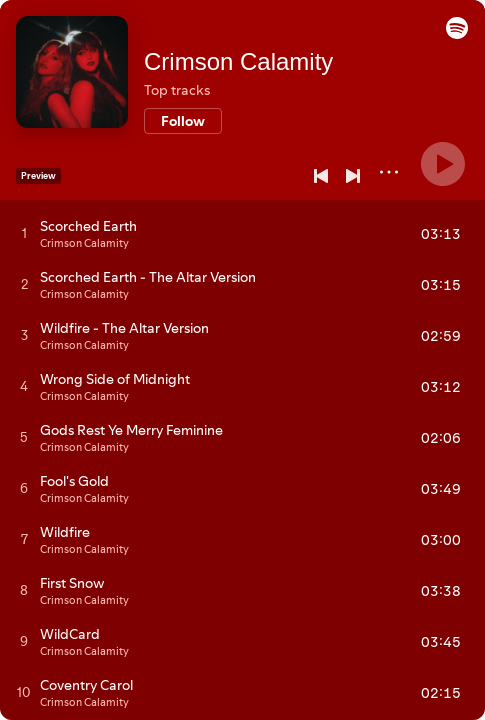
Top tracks (177, 90)
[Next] (353, 176)
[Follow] (183, 121)
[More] (389, 172)
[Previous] (321, 176)
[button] (457, 34)
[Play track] (24, 233)
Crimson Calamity (238, 61)
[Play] (443, 164)
